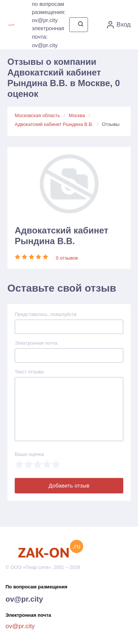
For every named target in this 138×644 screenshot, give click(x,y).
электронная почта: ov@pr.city (48, 37)
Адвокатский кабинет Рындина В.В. (54, 124)
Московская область (37, 115)
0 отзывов (67, 258)
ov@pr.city (24, 599)
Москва (77, 115)
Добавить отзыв (69, 485)
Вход (119, 25)
